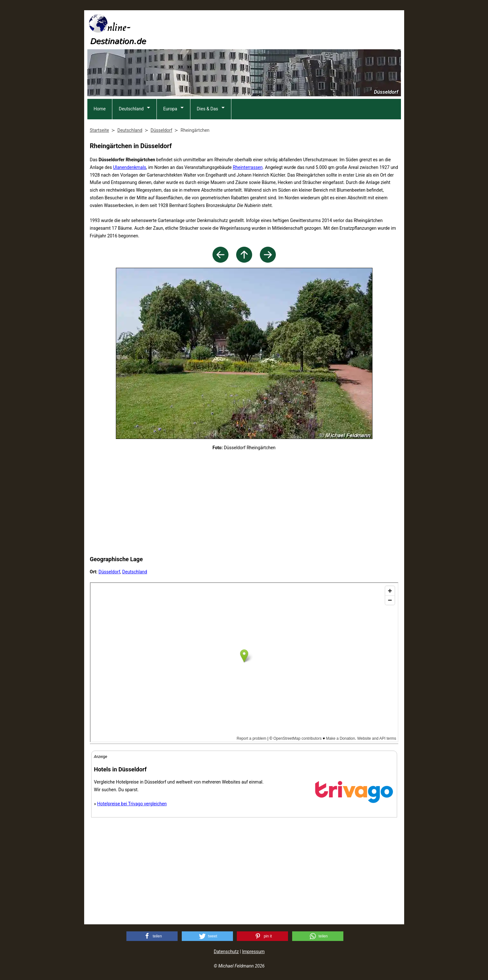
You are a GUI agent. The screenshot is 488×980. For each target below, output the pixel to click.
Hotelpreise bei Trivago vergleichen (132, 804)
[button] (152, 936)
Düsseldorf (109, 572)
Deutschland (131, 109)
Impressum (253, 952)
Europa (170, 109)
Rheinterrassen (248, 167)
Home (100, 109)
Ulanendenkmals (130, 167)
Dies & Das (208, 109)
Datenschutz (226, 952)
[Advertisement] (284, 29)
